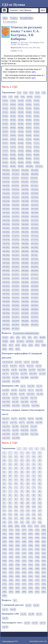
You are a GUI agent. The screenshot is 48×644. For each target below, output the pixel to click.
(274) (4, 530)
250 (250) (6, 313)
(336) (44, 561)
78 (16, 491)
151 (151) (15, 216)
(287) (44, 534)
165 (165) (34, 228)
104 (4, 507)
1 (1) (19, 93)
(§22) (31, 345)
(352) (11, 572)
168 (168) (25, 232)
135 (22, 522)
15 (16, 457)
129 (28, 518)
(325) (17, 557)
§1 (15, 600)
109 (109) (34, 174)
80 (28, 491)
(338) (11, 565)
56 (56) (36, 132)
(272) (36, 526)
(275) (11, 530)
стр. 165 (42, 374)
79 (22, 491)
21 (10, 460)
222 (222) (6, 286)
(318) (17, 553)
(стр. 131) (15, 374)
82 (39, 491)
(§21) (24, 345)
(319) (24, 553)
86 (22, 495)
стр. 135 (24, 374)
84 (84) (21, 155)
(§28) (44, 345)
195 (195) (15, 259)
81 (34, 491)
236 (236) (25, 298)
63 (10, 484)
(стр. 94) (6, 370)
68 (39, 484)
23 (22, 460)
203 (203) (15, 267)
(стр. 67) (13, 366)
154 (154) (6, 220)
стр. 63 (5, 366)
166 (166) (6, 232)
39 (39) (21, 120)
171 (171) (15, 236)
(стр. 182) (6, 377)
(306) (31, 545)
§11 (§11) (20, 341)
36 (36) (36, 116)
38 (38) (13, 120)
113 (16, 511)
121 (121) (34, 186)
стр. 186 (15, 377)
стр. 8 (23, 386)
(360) (17, 576)
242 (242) (6, 305)
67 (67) (5, 143)
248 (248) (25, 309)
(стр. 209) (6, 406)
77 (10, 491)
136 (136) (25, 201)
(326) (24, 557)
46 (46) (36, 124)
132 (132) (25, 197)
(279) (37, 530)
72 (22, 487)
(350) (44, 569)
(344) (4, 569)
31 (28, 464)
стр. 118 (33, 426)
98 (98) (13, 166)
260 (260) (25, 321)
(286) (37, 534)
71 (16, 487)
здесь (34, 72)
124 (40, 514)
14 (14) (21, 101)
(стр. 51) (6, 419)
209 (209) (34, 271)
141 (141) (34, 205)
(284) (24, 534)
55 (4, 480)
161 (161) (34, 224)
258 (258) (6, 321)
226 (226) (6, 290)
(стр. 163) (24, 430)
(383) (31, 588)
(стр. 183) (6, 434)
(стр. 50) (18, 362)
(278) (31, 530)
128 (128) (25, 193)
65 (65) (28, 139)
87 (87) (5, 159)
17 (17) (5, 104)
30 (22, 464)
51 (22, 476)
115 (28, 511)
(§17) (11, 345)
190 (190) (6, 255)
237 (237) (34, 298)
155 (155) (15, 220)
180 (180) (25, 244)
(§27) (37, 345)
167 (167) (15, 232)
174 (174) (6, 240)
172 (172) (25, 236)
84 (10, 495)
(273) (43, 526)
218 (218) (6, 282)
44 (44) (21, 124)
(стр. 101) (30, 394)
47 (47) (5, 128)
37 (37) (5, 120)
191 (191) (15, 255)
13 (4, 457)
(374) (17, 584)
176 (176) (25, 240)
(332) (17, 561)
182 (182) (6, 247)
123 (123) (15, 189)
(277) (24, 530)
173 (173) (34, 236)
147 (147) (15, 213)
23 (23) (13, 108)
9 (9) (23, 97)
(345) (11, 569)
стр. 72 (5, 422)
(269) (17, 526)
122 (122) (6, 189)
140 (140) (25, 205)
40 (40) (28, 120)
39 (34, 468)
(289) (11, 538)
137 (34, 522)
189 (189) (34, 251)
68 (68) (13, 143)
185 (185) (34, 247)
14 (10, 457)
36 (16, 468)
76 (4, 491)
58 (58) (13, 135)
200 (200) (25, 263)
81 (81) (36, 151)
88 (34, 495)
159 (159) (15, 224)
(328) (37, 557)
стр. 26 (28, 605)
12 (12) (5, 101)
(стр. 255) (25, 406)
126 (10, 518)
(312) (24, 549)
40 (39, 468)
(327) (31, 557)
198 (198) (6, 263)
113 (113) (34, 178)
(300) (37, 541)
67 (34, 484)
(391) (37, 592)
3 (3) (31, 93)
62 (4, 484)
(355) (31, 572)
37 (22, 468)
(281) (4, 534)
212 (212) (25, 274)
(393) (4, 596)
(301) (44, 541)
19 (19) (21, 104)
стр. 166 (15, 402)
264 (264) (25, 325)
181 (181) (34, 244)
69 (4, 487)
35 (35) (28, 116)
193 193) (34, 255)
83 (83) (13, 155)
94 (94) (21, 162)
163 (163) (15, 228)
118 (4, 514)
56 (10, 480)
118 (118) (6, 186)
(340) (24, 565)
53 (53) (13, 132)
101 (28, 503)
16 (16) (36, 101)
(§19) (17, 345)
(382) (24, 588)
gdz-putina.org (9, 641)
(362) (31, 576)
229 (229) (34, 290)
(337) (4, 565)
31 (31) (36, 112)
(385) (44, 588)
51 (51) (36, 128)
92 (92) (5, 162)
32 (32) (5, 116)
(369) (31, 580)
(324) (11, 557)
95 (34, 499)
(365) (4, 580)
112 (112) (24, 178)
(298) (24, 541)
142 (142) (6, 209)
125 (4, 518)
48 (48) (13, 128)
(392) (44, 592)
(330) (4, 561)
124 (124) (25, 189)
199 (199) (15, 263)
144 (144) (25, 209)
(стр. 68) (39, 419)
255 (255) (15, 317)
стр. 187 (15, 434)
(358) (4, 576)
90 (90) (28, 159)
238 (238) (6, 302)
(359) (11, 576)
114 (22, 511)
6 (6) (4, 97)
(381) (17, 588)
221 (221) (34, 282)
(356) (37, 572)
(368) (24, 580)
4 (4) (37, 93)
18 (34, 457)
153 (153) (34, 216)
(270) (23, 526)
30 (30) (28, 112)
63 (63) (13, 139)
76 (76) (36, 147)
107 (22, 507)
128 (22, 518)
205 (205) (34, 267)
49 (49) (21, 128)
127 (16, 518)
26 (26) (36, 108)
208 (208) (25, 271)
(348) (31, 569)
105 (10, 507)
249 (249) (34, 309)
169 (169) (34, 232)
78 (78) (13, 151)
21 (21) (36, 104)
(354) (24, 572)
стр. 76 (38, 366)
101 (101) (39, 166)
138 (40, 522)
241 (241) (34, 302)
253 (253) (34, 313)
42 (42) (5, 124)
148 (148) (25, 213)
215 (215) (15, 278)
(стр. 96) (30, 422)
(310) (11, 549)
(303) (11, 545)
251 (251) (15, 313)
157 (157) (34, 220)
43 (16, 472)
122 (28, 514)
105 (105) (34, 170)
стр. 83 (13, 609)
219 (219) (15, 282)
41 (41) (36, 120)
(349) (37, 569)
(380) (11, 588)
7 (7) (10, 97)
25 (34, 460)
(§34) (4, 349)
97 (4, 503)
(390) (31, 592)
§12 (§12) (30, 341)
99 (16, 503)
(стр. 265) (16, 381)
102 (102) (6, 170)
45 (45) (28, 124)
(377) (37, 584)
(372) (4, 584)
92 (16, 499)
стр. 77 (22, 422)
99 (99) (21, 166)
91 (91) (36, 159)
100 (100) (29, 166)
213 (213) (34, 274)
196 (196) (25, 259)
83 (4, 495)
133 (10, 522)
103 (40, 503)
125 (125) (34, 189)
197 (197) (34, 259)
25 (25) (28, 108)
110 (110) (6, 178)
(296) (11, 541)
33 (39, 464)
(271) (30, 526)
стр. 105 (32, 370)
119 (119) (15, 186)
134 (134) (6, 201)
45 (28, 472)
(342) (37, 565)
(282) (11, 534)
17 (28, 457)
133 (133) (34, 197)
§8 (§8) (42, 337)
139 (4, 526)
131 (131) (15, 197)
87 (28, 495)
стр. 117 (5, 374)
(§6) (30, 337)
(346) (17, 569)
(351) (4, 572)
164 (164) (25, 228)
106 (16, 507)
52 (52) (5, 132)
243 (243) (15, 305)
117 (39, 511)
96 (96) (36, 162)
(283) (17, 534)
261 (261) (34, 321)
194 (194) (6, 259)
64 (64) (21, 139)
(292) (31, 538)
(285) (31, 534)
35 (10, 468)
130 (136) (6, 197)
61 (39, 480)
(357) (44, 572)
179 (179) (15, 244)
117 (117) (34, 182)
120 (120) (25, 186)
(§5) (24, 337)
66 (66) (36, 139)
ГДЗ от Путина (14, 5)
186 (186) (6, 251)
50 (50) (28, 128)
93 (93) (13, 162)
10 (28, 453)
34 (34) (21, 116)
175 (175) (15, 240)
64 (16, 484)
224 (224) (25, 286)
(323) (4, 557)
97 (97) (5, 166)
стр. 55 (14, 419)
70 (10, 487)
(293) (37, 538)
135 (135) (15, 201)
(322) (44, 553)
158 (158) (6, 224)
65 (22, 484)
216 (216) (25, 278)
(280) (44, 530)
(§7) (36, 337)
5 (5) (43, 93)
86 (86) (36, 155)
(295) (4, 541)
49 (10, 476)
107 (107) (15, 174)
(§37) (11, 349)
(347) (24, 569)
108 (28, 507)
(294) (44, 538)
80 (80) (28, 151)
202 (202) (6, 267)
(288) (4, 538)
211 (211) (15, 274)
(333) (24, 561)
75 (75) (28, 147)
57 (16, 480)
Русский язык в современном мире (26, 333)
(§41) (17, 349)
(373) (11, 584)
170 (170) (6, 236)
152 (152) (25, 216)
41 (4, 472)
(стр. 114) (41, 370)
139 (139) (15, 205)
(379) (4, 588)
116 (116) (25, 182)
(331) (11, 561)
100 (22, 503)
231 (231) (15, 294)
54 (39, 476)
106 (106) (6, 174)
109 (34, 507)
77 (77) (5, 151)
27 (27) (5, 112)
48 (4, 476)
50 (16, 476)
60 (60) (28, 135)
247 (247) (15, 309)
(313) (31, 549)
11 (34, 453)
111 (4, 511)
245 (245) (34, 305)
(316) (4, 553)
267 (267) (15, 329)
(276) (17, 530)
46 (34, 472)
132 (4, 522)
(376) (31, 584)
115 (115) (15, 182)
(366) (11, 580)
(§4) (18, 337)
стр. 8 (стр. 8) (7, 362)
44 (22, 472)
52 (28, 476)
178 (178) (6, 244)
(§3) (12, 337)
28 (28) (13, 112)
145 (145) (34, 209)
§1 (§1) (5, 337)
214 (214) (6, 278)
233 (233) (34, 294)
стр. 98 (14, 370)
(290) (17, 538)
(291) (24, 538)
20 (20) (28, 104)
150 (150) (6, 216)
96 (39, 499)
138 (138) (6, 205)
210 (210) (6, 274)
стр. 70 (22, 366)
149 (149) (34, 213)
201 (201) (34, 263)
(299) (31, 541)
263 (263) (15, 325)
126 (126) (6, 193)
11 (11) (37, 97)
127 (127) (15, 193)
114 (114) (6, 182)
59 (28, 480)
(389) (24, 592)
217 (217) (34, 278)
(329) (44, 557)
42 (10, 472)
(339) (17, 565)
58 (22, 480)
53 (34, 476)
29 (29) (21, 112)
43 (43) (13, 124)
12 (39, 453)
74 (34, 487)
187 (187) (15, 251)
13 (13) (13, 101)
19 (39, 457)
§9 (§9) (5, 341)
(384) (37, 588)
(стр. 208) (24, 377)
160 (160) (25, 224)
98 (10, 503)
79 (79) (21, 151)
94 (28, 499)
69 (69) (21, 143)
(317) (11, 553)
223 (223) (15, 286)
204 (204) (25, 267)
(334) (31, 561)
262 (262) (6, 325)
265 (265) (34, 325)
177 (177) (34, 240)
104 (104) (25, 170)
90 (4, 499)
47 (39, 472)
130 (34, 518)
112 (10, 511)
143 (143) (15, 209)
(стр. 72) (30, 366)
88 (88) (13, 159)
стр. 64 (14, 390)
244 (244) (25, 305)
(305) (24, 545)
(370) (37, 580)
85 (16, 495)
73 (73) (13, 147)
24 (28, 460)
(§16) (4, 345)
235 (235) (15, 298)
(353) (17, 572)
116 (34, 511)
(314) (37, 549)
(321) (37, 553)
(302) (4, 545)
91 (10, 499)
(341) (31, 565)
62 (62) (5, 139)
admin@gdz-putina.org (38, 641)
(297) (17, 541)
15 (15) (28, 101)
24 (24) (21, 108)
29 (16, 464)
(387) (11, 592)
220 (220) (25, 282)
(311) (17, 549)
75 (39, 487)
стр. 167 (34, 430)
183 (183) (15, 247)
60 (34, 480)
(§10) (12, 341)
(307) (37, 545)
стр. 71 (31, 390)
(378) (44, 584)
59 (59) (21, 135)
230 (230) (6, 294)
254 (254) (6, 317)
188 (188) (25, 251)
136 (28, 522)
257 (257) (34, 317)
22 (16, 460)
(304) (17, 545)
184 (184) (25, 247)
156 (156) (25, 220)
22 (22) (5, 108)
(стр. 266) (16, 438)
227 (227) (15, 290)
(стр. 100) (23, 370)
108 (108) (25, 174)
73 (28, 487)
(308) (44, 545)
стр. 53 (26, 362)
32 (34, 464)
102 (34, 503)
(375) (24, 584)
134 (16, 522)
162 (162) (6, 228)
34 (4, 468)
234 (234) (6, 298)
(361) (24, 576)
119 (10, 514)
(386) (4, 592)
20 (4, 460)
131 (40, 518)
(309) (4, 549)
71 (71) (36, 143)
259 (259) (15, 321)
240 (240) (25, 302)
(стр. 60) (35, 362)
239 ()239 (15, 302)
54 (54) (21, 132)
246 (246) (6, 309)
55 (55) (28, 132)
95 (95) (28, 162)
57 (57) (5, 135)
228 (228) (25, 290)
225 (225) (34, 286)
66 (28, 484)
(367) (17, 580)
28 (10, 464)
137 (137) (34, 201)
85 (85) (28, 155)
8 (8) (16, 97)
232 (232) (25, 294)
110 (39, 507)
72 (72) (5, 147)
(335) (37, 561)
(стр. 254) (6, 381)
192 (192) (25, 255)
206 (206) (6, 271)
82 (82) (5, 155)
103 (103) (15, 170)
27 (4, 464)
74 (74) (21, 147)
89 (39, 495)
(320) (31, 553)
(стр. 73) (39, 390)
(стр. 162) (33, 374)
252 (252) (25, 313)
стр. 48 (36, 605)
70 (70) (28, 143)
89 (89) (21, 159)
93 (22, 499)
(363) (37, 576)
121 (22, 514)
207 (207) (15, 271)
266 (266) (6, 329)
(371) (44, 580)
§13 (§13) (39, 341)
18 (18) (13, 104)
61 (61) (36, 135)
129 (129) (34, 193)
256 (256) (25, 317)
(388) (17, 592)
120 (16, 514)
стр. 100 (39, 422)
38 (28, 468)
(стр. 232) (34, 377)
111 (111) (15, 178)
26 (39, 460)
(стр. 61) (22, 419)
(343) (44, 565)
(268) (10, 526)
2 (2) (25, 93)
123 (34, 514)
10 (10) (29, 97)
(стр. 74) (13, 422)
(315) (44, 549)
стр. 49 (35, 623)
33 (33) (13, 116)
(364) (44, 576)
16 (22, 457)
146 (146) (6, 213)
